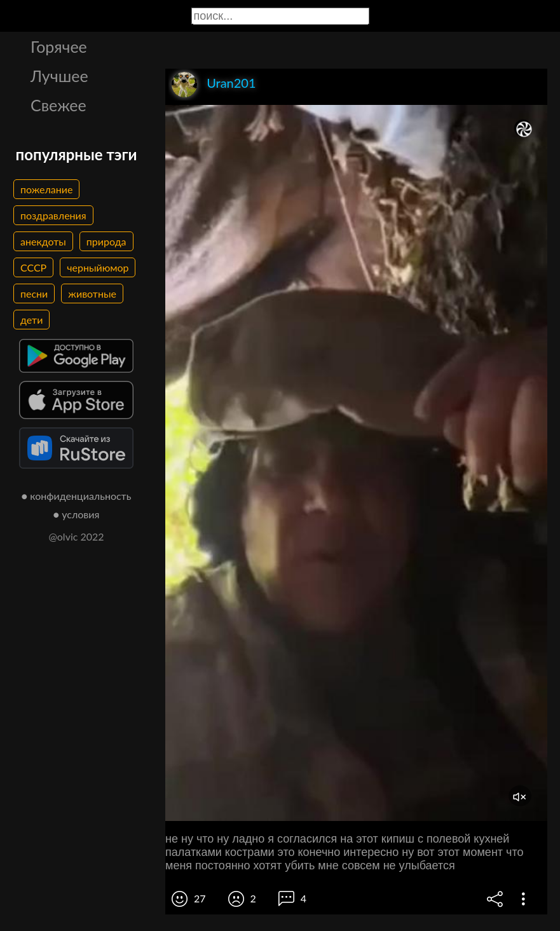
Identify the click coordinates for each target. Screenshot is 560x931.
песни (34, 293)
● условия (77, 514)
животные (92, 293)
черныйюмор (98, 267)
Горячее (59, 46)
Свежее (58, 105)
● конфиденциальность (77, 496)
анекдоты (43, 241)
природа (106, 241)
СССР (33, 267)
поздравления (53, 215)
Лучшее (59, 76)
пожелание (46, 189)
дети (31, 320)
